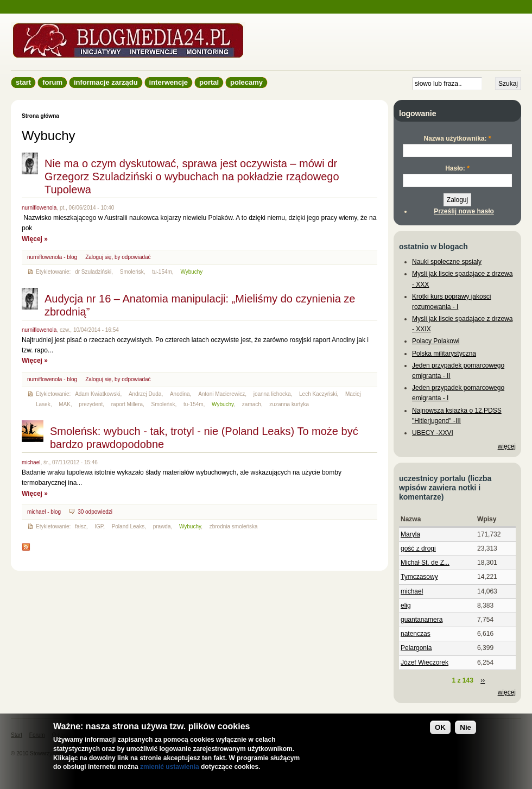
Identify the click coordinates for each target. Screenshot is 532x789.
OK (440, 728)
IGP (99, 526)
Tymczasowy (419, 577)
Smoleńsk (132, 272)
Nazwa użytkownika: (457, 138)
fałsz (81, 526)
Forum (52, 82)
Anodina (180, 394)
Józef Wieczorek (425, 662)
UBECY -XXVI (433, 433)
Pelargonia (416, 648)
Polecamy (246, 82)
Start (23, 82)
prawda (162, 526)
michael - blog (44, 512)
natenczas (416, 634)
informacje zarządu (106, 82)
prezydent (91, 404)
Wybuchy (191, 272)
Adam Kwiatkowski (97, 394)
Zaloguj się (98, 257)
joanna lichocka (272, 394)
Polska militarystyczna (444, 354)
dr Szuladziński (93, 272)
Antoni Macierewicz (221, 394)
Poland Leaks (128, 526)
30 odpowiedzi (95, 512)
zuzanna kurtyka (289, 404)
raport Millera (127, 404)
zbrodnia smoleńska (234, 526)
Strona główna (40, 116)
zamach (252, 404)
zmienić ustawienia (170, 768)
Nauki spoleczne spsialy (447, 262)
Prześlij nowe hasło (464, 211)
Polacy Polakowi (436, 341)
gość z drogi (418, 548)
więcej (507, 446)
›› (483, 680)
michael (31, 462)
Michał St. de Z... (425, 563)
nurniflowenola (39, 208)
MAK (65, 404)
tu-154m (162, 272)
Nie (465, 728)
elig (406, 605)
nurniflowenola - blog (52, 257)
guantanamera (422, 620)
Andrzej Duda (145, 394)
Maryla (410, 534)
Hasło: (457, 168)
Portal (209, 82)
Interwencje (169, 82)
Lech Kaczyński (318, 394)
